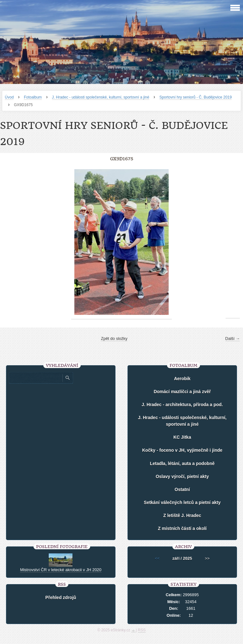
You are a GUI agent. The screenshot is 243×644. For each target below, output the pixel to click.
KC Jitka (182, 437)
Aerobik (182, 379)
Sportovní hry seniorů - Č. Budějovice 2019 (196, 97)
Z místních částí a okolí (182, 528)
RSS (142, 630)
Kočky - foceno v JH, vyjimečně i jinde (182, 450)
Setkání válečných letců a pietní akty (182, 502)
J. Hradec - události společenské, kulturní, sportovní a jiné (101, 97)
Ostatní (182, 489)
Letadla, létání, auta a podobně (182, 463)
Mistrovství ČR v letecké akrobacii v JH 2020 (61, 570)
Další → (233, 338)
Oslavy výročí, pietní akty (182, 476)
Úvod (9, 97)
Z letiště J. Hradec (182, 515)
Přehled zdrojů (61, 597)
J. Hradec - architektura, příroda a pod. (182, 405)
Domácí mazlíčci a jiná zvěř (182, 392)
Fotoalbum (33, 97)
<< (157, 558)
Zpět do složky (114, 338)
